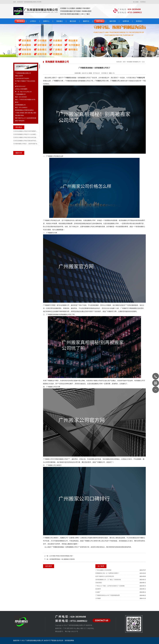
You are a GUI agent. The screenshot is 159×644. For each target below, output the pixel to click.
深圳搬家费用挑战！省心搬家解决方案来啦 (62, 559)
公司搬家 (98, 598)
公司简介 (33, 21)
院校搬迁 (60, 21)
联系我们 (143, 2)
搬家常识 (86, 21)
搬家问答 (99, 21)
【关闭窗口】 (105, 73)
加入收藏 (136, 2)
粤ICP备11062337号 (71, 631)
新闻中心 (46, 21)
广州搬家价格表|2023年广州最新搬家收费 (107, 595)
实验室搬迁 (99, 583)
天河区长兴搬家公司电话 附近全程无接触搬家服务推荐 (26, 137)
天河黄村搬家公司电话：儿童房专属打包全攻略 (26, 144)
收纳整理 (98, 589)
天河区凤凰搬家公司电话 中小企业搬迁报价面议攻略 (26, 134)
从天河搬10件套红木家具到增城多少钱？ (61, 556)
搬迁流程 (73, 21)
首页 (124, 62)
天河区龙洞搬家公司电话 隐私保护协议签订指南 (26, 141)
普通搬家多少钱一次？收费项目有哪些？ (107, 573)
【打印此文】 (96, 73)
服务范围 (113, 21)
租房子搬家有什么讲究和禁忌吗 (105, 576)
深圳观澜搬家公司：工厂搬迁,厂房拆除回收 (108, 580)
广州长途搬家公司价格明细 (103, 570)
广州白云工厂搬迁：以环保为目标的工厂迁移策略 (110, 586)
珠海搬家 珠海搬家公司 (134, 62)
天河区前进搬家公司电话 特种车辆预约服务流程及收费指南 (26, 131)
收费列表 (126, 21)
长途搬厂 (98, 592)
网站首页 (20, 21)
